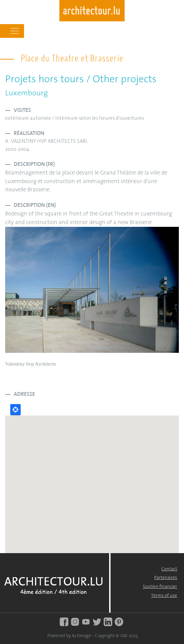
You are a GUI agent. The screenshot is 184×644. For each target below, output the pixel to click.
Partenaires (166, 578)
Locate (15, 410)
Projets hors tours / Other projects (81, 80)
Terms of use (164, 596)
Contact (169, 569)
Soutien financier (160, 587)
